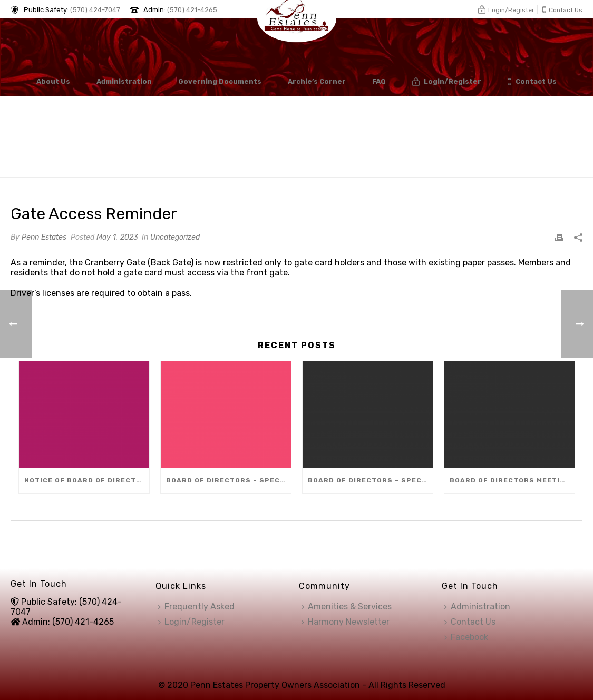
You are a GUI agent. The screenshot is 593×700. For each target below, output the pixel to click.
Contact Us (532, 82)
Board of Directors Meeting (510, 480)
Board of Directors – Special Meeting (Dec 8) (229, 480)
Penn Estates (44, 237)
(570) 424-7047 (95, 10)
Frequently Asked (196, 607)
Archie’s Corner (317, 81)
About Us (53, 81)
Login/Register (447, 82)
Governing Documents (220, 81)
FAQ (379, 81)
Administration (124, 81)
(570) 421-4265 (192, 10)
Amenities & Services (347, 607)
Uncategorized (175, 237)
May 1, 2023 (117, 237)
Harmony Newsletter (346, 622)
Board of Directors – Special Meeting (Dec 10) (370, 480)
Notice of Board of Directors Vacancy (87, 480)
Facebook (466, 637)
